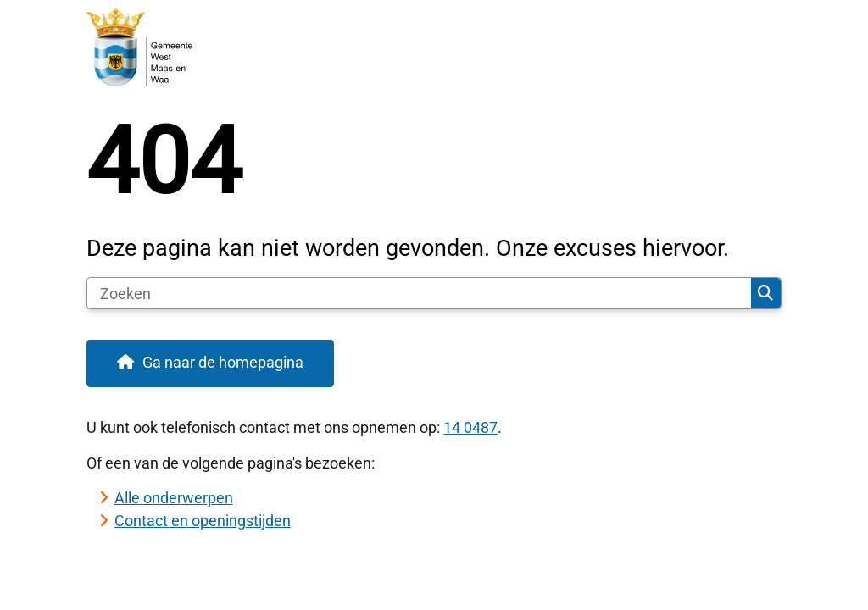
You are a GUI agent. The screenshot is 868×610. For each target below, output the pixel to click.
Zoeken (765, 293)
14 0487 (470, 427)
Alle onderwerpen (174, 498)
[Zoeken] (419, 293)
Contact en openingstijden (203, 521)
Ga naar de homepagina (223, 362)
